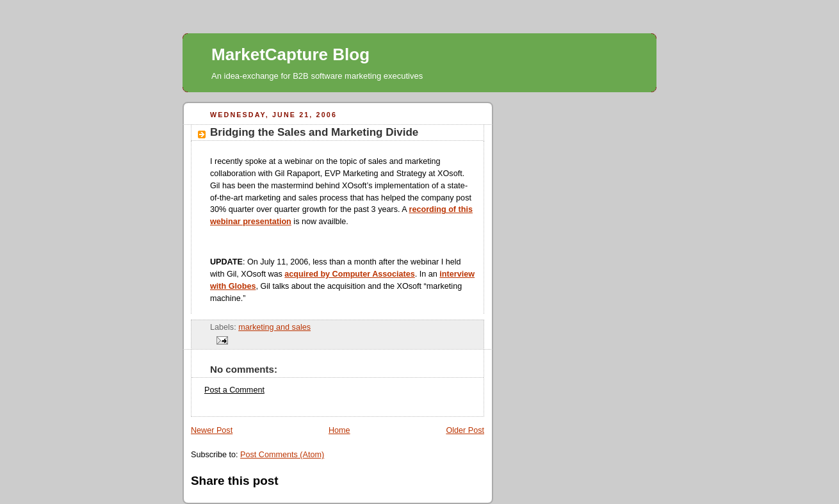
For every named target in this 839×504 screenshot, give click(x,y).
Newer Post (212, 430)
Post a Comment (234, 390)
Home (339, 430)
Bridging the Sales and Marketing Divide (314, 132)
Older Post (465, 430)
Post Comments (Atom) (282, 455)
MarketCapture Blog (290, 54)
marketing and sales (274, 327)
